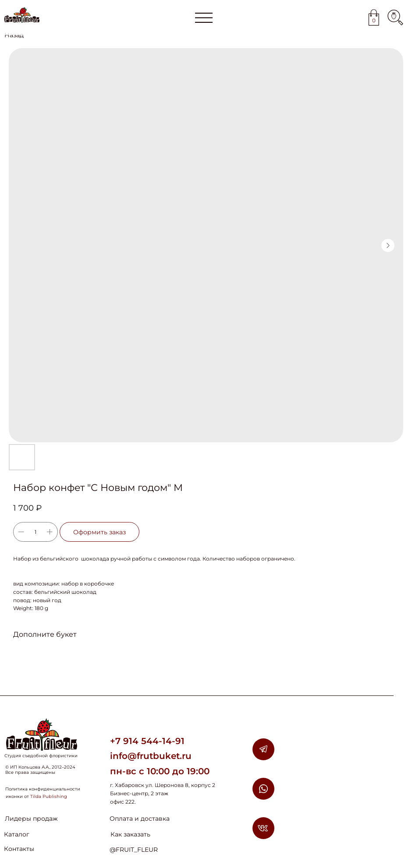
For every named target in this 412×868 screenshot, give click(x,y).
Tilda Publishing (49, 796)
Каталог (17, 834)
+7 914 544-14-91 (147, 741)
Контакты (19, 849)
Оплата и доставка (140, 819)
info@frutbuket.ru (151, 756)
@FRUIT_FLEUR (134, 850)
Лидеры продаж (31, 819)
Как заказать (130, 834)
